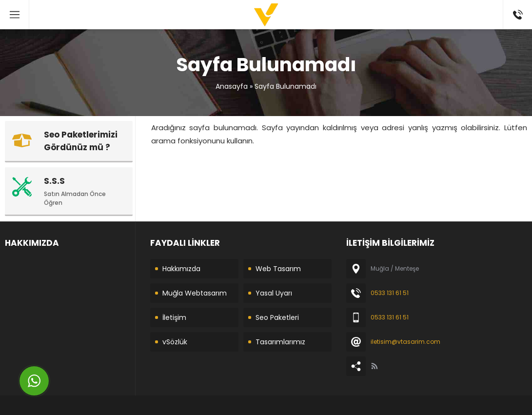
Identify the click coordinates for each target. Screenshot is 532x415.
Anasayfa (232, 86)
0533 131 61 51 (390, 293)
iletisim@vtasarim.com (405, 342)
